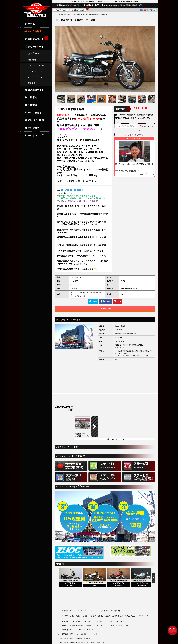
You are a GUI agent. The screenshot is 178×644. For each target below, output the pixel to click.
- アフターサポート (34, 71)
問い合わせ (32, 128)
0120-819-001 (119, 337)
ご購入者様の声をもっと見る (115, 419)
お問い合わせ (61, 10)
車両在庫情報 (65, 14)
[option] (105, 59)
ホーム (57, 14)
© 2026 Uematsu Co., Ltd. (105, 642)
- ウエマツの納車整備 (35, 66)
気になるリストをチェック (135, 135)
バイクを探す (33, 31)
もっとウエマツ (34, 135)
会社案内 (31, 97)
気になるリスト (79, 10)
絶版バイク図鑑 (34, 120)
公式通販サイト (34, 90)
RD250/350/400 (76, 14)
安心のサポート (34, 47)
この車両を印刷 (105, 308)
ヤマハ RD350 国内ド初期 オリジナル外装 (95, 14)
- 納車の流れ (32, 60)
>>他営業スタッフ (147, 174)
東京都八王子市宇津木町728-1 (133, 345)
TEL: (70, 190)
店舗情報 (31, 105)
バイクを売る (33, 113)
